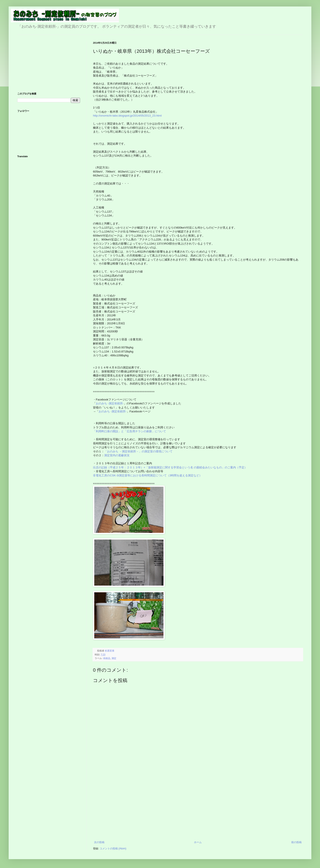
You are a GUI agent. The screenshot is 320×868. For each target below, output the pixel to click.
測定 (114, 658)
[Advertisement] (198, 808)
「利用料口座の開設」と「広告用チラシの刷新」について (130, 431)
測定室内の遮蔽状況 (117, 455)
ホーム (198, 842)
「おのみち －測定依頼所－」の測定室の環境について (138, 451)
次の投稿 (99, 842)
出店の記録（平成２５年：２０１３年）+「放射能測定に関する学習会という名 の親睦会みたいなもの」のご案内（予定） (170, 467)
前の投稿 (296, 842)
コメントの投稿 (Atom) (113, 849)
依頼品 (107, 658)
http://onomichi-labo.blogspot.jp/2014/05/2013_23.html (127, 116)
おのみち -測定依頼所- (110, 403)
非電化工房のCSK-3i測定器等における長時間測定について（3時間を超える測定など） (148, 475)
